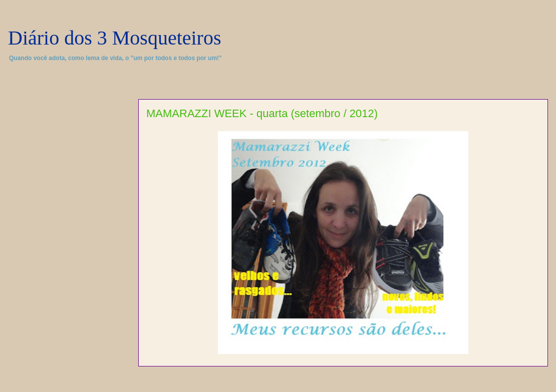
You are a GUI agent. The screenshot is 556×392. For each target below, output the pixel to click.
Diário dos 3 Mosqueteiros (115, 38)
